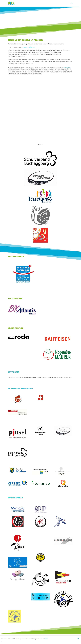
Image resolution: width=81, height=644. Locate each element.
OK (78, 638)
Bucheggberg (67, 68)
